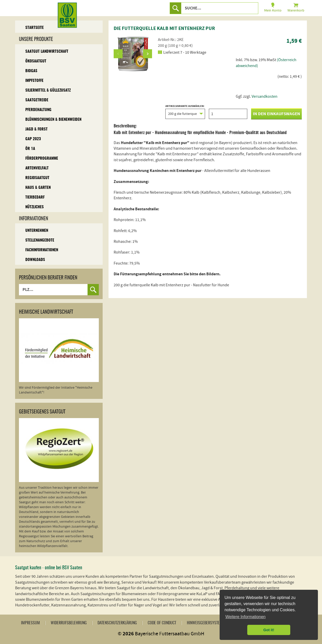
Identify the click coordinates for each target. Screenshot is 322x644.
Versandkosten (265, 96)
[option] (133, 54)
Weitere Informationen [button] (245, 617)
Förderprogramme (42, 159)
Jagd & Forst (36, 129)
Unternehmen (37, 231)
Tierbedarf (35, 197)
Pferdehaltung (38, 110)
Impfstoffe (34, 81)
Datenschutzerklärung (117, 623)
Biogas (31, 71)
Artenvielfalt (37, 168)
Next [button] (148, 54)
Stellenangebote (40, 240)
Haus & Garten (38, 188)
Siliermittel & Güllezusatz (48, 90)
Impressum (30, 623)
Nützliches (35, 207)
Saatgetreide (37, 100)
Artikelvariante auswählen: (185, 112)
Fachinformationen (42, 250)
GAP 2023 (33, 139)
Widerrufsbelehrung (69, 623)
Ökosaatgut (36, 61)
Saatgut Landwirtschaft (47, 52)
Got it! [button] (269, 630)
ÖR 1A (30, 149)
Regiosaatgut (37, 178)
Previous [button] (118, 54)
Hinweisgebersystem (205, 623)
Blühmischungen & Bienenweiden (53, 120)
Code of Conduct (162, 623)
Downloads (35, 260)
